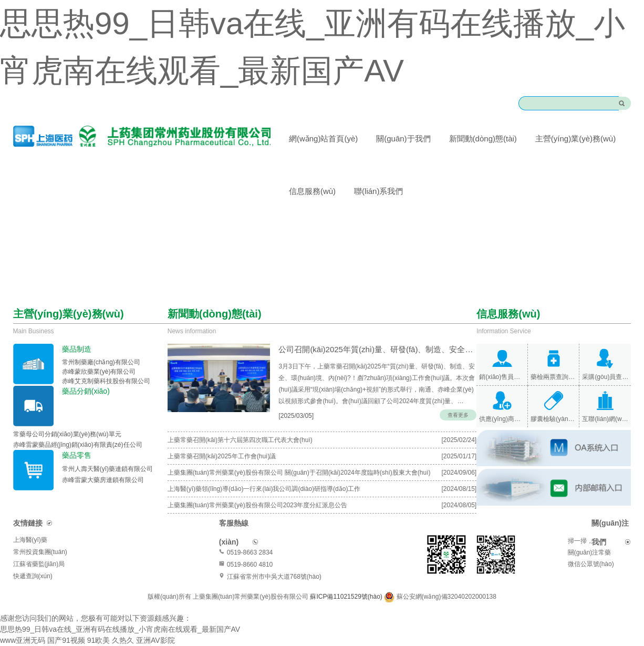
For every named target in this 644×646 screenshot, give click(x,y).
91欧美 (99, 640)
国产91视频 (66, 640)
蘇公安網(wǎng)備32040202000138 (446, 597)
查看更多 (458, 415)
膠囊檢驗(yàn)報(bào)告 (553, 419)
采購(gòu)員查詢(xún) (605, 377)
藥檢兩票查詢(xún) (553, 377)
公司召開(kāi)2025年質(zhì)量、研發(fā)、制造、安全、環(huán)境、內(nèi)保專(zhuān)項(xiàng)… (374, 349)
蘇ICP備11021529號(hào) (347, 597)
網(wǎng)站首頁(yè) (323, 139)
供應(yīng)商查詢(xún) (502, 419)
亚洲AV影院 (155, 640)
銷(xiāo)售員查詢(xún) (502, 377)
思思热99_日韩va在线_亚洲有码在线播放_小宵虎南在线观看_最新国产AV (120, 629)
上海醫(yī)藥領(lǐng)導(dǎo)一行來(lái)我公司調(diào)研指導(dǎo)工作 (264, 489)
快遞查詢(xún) (33, 576)
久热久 (123, 640)
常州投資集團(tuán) (40, 552)
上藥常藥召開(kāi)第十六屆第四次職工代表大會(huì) (240, 440)
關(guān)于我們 (403, 139)
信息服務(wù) (312, 191)
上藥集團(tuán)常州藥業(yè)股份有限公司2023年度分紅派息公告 (258, 505)
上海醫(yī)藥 (30, 540)
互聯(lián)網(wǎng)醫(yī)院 (605, 419)
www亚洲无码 (23, 640)
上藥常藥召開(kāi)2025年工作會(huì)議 (222, 456)
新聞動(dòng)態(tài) (483, 139)
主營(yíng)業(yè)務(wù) (575, 139)
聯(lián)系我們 (378, 191)
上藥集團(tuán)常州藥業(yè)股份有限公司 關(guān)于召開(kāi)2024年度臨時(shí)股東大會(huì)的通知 (299, 475)
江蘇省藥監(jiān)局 (39, 564)
